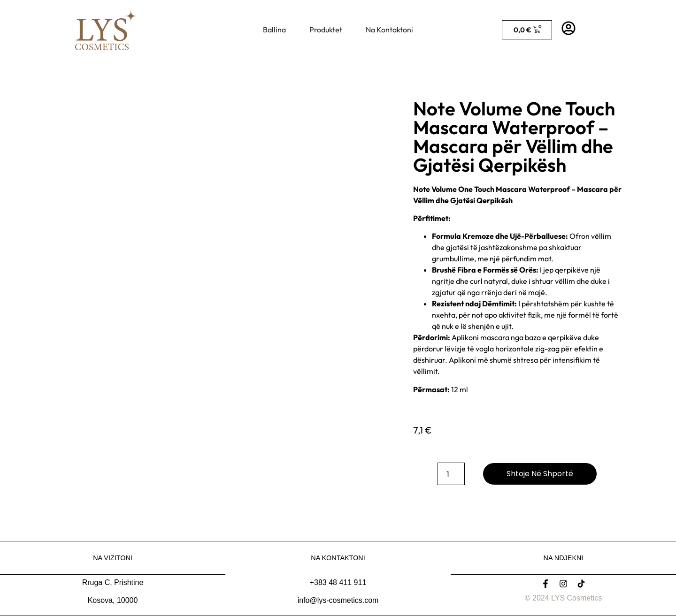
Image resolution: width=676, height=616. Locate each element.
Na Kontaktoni (389, 30)
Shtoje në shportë (540, 474)
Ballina (274, 30)
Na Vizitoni (113, 558)
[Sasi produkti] (451, 474)
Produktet (326, 30)
